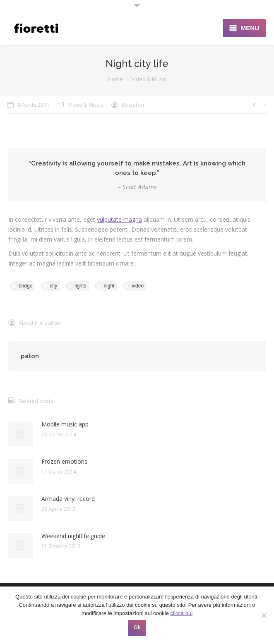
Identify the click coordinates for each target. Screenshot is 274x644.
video (138, 286)
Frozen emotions (64, 461)
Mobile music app (65, 424)
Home (115, 79)
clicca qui (181, 613)
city (53, 286)
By (133, 105)
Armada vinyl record (68, 499)
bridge (25, 286)
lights (80, 286)
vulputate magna (119, 219)
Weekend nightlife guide (73, 536)
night (109, 286)
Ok (137, 627)
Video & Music (149, 79)
